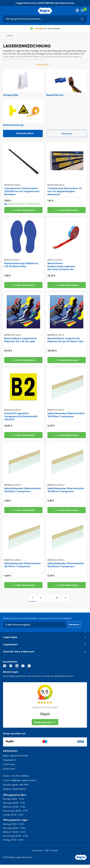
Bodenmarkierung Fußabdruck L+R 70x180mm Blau (21, 265)
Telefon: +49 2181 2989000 (16, 776)
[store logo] (45, 11)
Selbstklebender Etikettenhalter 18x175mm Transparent (23, 565)
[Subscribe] (74, 625)
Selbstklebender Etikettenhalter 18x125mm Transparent (23, 490)
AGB (47, 851)
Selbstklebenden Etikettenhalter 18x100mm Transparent (66, 415)
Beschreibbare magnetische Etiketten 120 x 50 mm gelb (20, 340)
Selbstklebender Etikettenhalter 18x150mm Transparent (66, 490)
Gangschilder (11, 95)
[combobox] (45, 19)
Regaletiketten (55, 95)
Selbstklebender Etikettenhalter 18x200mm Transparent (66, 565)
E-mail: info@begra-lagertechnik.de (20, 780)
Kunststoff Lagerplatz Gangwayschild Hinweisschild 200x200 (21, 416)
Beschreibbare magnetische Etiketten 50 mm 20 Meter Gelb (65, 340)
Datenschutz (37, 851)
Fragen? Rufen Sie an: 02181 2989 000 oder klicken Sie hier (45, 3)
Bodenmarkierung (13, 125)
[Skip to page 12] (49, 598)
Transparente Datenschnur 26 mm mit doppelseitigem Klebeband (65, 191)
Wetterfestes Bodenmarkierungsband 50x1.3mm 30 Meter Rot (61, 266)
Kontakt (55, 851)
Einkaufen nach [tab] (25, 133)
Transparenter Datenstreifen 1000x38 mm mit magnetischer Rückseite (22, 191)
